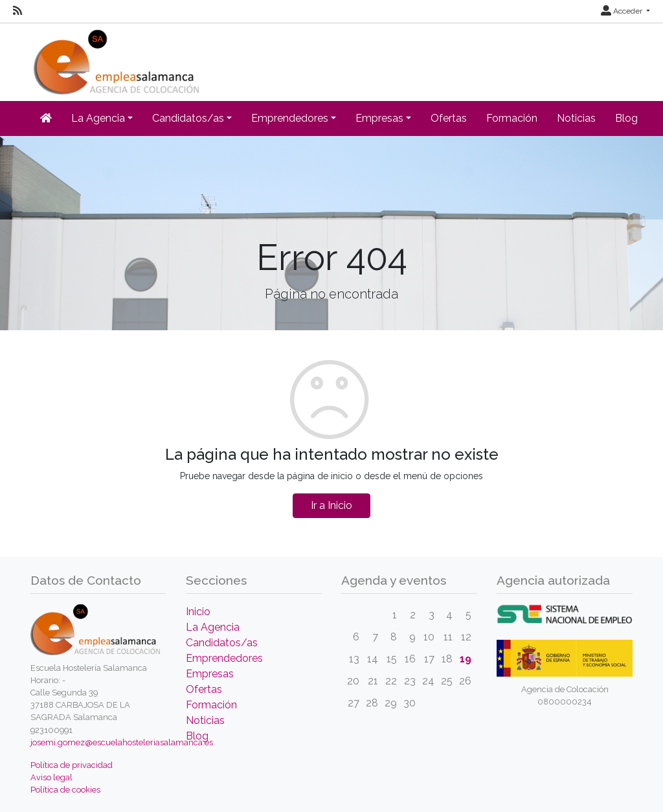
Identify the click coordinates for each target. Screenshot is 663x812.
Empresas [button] (379, 118)
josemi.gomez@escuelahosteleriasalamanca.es (122, 742)
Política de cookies (65, 790)
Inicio (198, 612)
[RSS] (17, 11)
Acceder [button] (623, 11)
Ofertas (449, 118)
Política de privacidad (72, 765)
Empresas (210, 674)
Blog (626, 118)
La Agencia (213, 627)
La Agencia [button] (98, 118)
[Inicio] (115, 58)
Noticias (576, 118)
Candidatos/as (222, 643)
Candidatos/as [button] (188, 118)
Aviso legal (51, 777)
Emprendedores (224, 658)
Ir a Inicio (331, 505)
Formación (512, 118)
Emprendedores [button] (290, 118)
